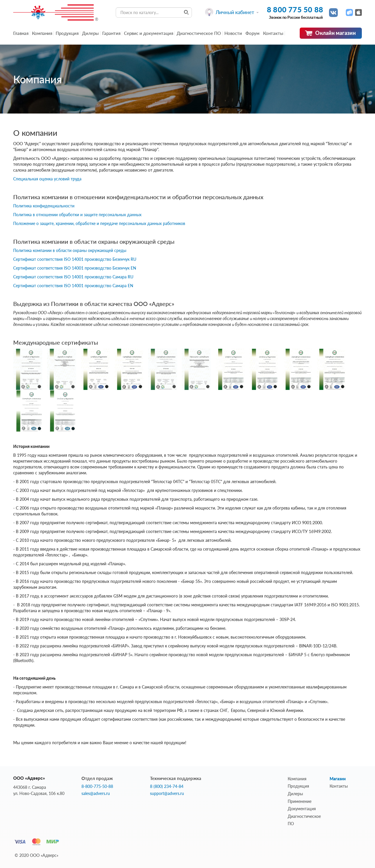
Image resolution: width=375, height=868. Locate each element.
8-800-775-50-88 (97, 786)
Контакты (273, 33)
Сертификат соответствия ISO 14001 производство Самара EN (73, 286)
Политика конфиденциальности (44, 206)
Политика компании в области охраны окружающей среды (70, 250)
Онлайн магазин (330, 33)
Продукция (67, 33)
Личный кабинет (232, 12)
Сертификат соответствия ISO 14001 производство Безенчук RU (75, 259)
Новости (233, 33)
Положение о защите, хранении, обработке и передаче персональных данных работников (99, 223)
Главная (21, 33)
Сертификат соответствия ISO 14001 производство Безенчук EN (75, 268)
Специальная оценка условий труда (47, 179)
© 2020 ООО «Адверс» (36, 855)
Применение (300, 801)
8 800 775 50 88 (295, 9)
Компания (42, 33)
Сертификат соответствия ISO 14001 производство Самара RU (73, 277)
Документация (302, 809)
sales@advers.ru (96, 793)
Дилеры (90, 33)
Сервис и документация (149, 33)
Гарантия (111, 33)
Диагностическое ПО (199, 33)
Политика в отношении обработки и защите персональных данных (77, 215)
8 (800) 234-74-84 (167, 786)
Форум (253, 33)
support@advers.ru (167, 793)
